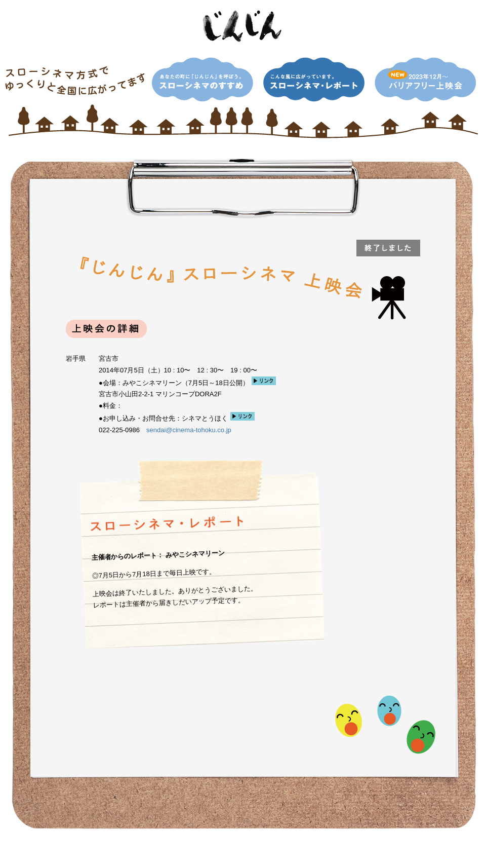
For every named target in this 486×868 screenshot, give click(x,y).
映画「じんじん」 (243, 26)
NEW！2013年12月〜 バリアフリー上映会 (425, 80)
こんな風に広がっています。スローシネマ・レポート (314, 80)
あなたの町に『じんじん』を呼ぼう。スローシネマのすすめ (202, 80)
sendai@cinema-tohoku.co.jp (189, 430)
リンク (264, 381)
